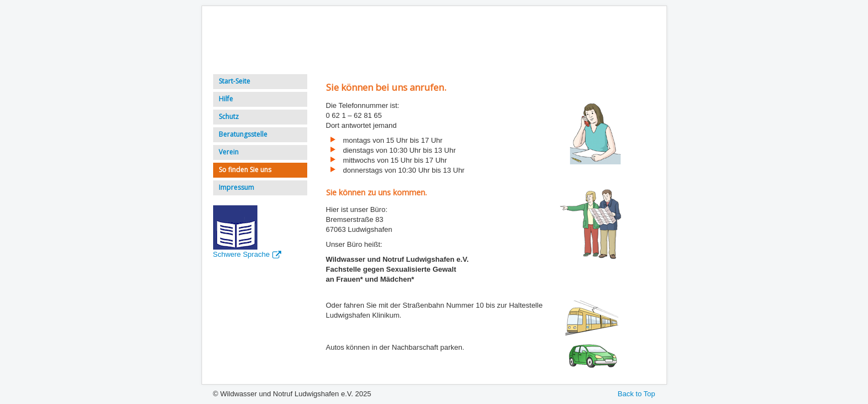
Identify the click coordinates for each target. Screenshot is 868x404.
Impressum (236, 187)
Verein (229, 152)
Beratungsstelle (243, 134)
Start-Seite (234, 81)
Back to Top (637, 394)
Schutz (229, 116)
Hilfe (226, 99)
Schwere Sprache (247, 254)
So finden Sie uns (245, 170)
